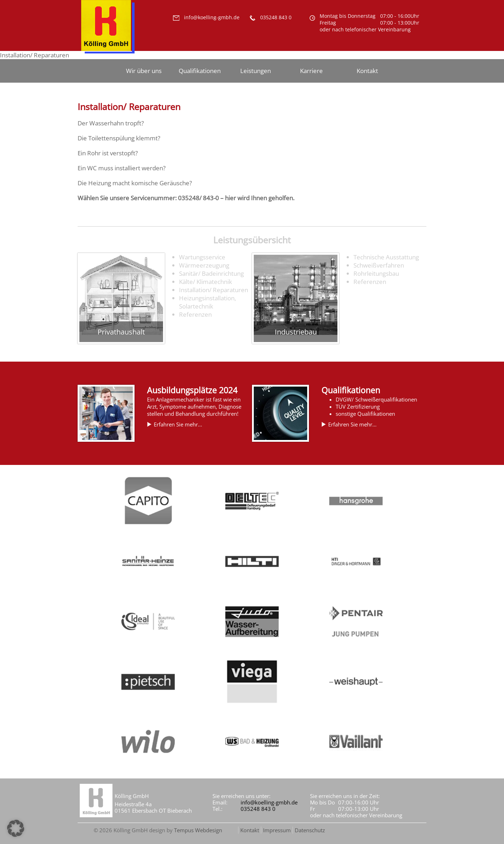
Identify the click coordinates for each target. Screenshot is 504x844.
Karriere (311, 71)
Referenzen (195, 314)
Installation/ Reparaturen (214, 290)
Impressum (277, 830)
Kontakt (367, 71)
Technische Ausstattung (386, 257)
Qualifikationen (200, 71)
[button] (16, 828)
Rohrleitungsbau (376, 273)
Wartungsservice (202, 257)
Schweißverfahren (379, 265)
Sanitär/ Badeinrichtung (211, 273)
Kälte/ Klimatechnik (206, 282)
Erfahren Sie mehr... (178, 424)
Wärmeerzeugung (204, 265)
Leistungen (256, 71)
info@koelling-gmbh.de (269, 802)
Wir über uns (144, 71)
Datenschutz (310, 830)
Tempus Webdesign (198, 830)
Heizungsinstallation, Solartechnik (208, 302)
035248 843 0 (258, 809)
